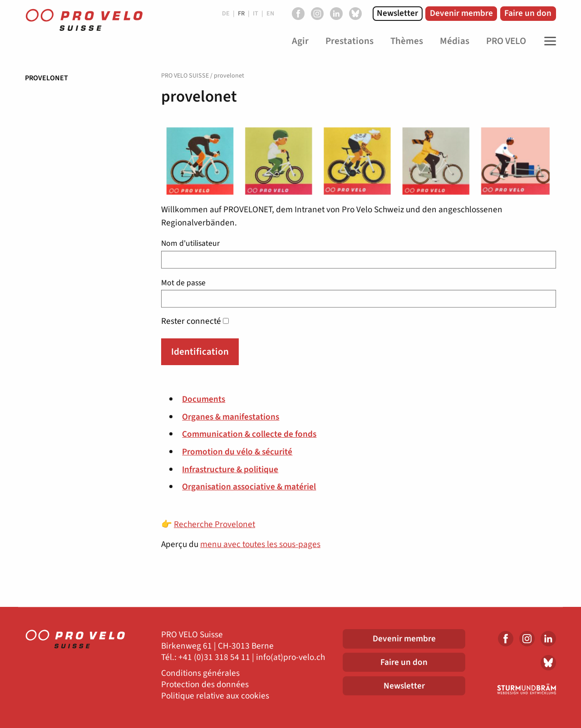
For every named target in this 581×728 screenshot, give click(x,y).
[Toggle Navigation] (548, 41)
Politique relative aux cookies (215, 696)
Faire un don (528, 13)
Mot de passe (359, 293)
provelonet (47, 78)
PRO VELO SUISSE (185, 76)
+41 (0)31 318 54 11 (214, 657)
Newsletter (397, 13)
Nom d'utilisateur (359, 253)
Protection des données (205, 685)
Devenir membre (461, 13)
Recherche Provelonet (214, 524)
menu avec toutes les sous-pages (260, 544)
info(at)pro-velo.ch (290, 657)
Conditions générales (200, 673)
